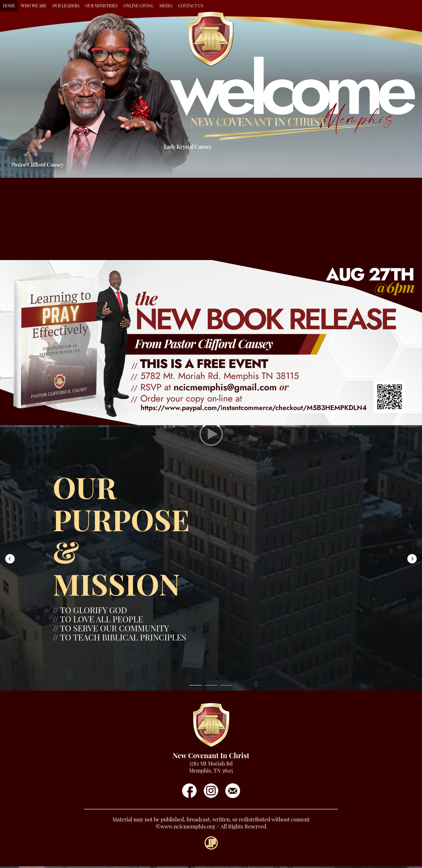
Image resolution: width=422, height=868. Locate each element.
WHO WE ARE (34, 6)
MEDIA (166, 6)
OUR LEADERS (66, 6)
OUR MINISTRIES (101, 6)
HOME (9, 6)
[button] (55, 219)
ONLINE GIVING (138, 6)
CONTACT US (191, 6)
